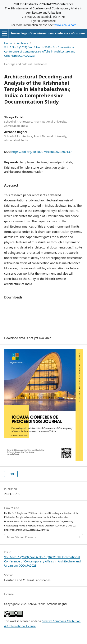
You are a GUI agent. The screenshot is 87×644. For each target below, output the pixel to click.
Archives (22, 43)
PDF (12, 474)
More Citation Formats (21, 537)
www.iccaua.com (65, 25)
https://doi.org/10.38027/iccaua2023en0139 (41, 152)
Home (8, 43)
